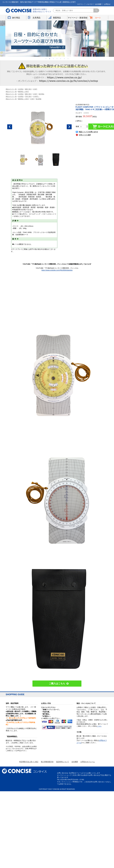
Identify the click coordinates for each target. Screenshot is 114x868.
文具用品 (36, 18)
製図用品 (57, 18)
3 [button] (53, 59)
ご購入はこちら (57, 683)
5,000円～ (36, 96)
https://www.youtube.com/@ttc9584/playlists (57, 270)
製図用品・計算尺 (23, 92)
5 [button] (61, 59)
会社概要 (98, 4)
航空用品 (42, 94)
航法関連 (39, 99)
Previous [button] (10, 127)
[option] (57, 39)
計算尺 (35, 89)
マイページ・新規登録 (78, 18)
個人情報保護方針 (47, 762)
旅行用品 (16, 18)
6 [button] (64, 59)
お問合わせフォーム (88, 762)
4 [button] (57, 59)
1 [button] (46, 59)
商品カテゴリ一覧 (11, 89)
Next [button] (69, 127)
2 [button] (50, 59)
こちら (99, 726)
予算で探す (28, 96)
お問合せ (107, 4)
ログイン (80, 4)
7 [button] (68, 59)
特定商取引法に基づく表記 (29, 762)
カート (98, 18)
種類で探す (28, 89)
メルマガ (89, 4)
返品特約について (63, 762)
